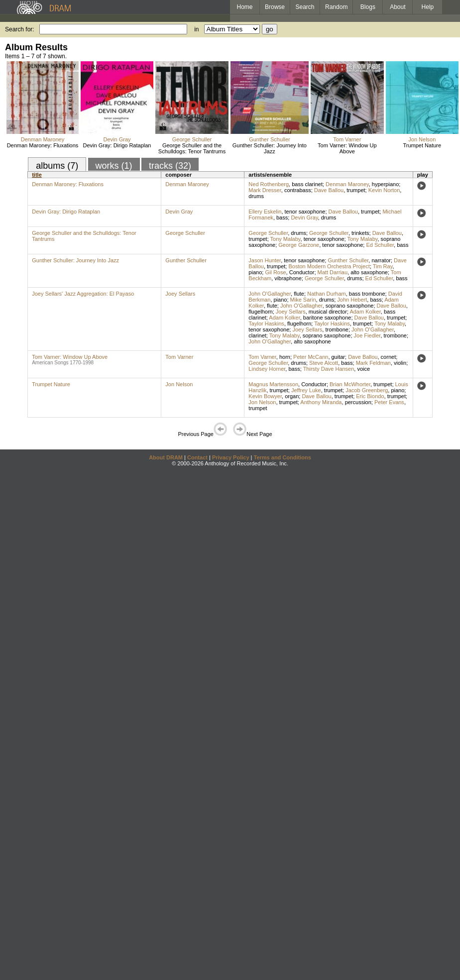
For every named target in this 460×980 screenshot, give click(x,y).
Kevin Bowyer (265, 396)
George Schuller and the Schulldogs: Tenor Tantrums (192, 148)
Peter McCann (311, 357)
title (37, 175)
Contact (197, 457)
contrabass (298, 190)
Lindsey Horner (267, 369)
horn (285, 357)
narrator (381, 260)
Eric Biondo (370, 396)
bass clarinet (307, 184)
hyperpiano (385, 184)
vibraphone (288, 278)
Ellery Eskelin (265, 212)
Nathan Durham (327, 294)
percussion (358, 402)
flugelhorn (260, 312)
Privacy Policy (231, 457)
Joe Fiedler (367, 335)
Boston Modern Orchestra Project (329, 266)
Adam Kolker (365, 312)
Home (244, 7)
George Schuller (192, 139)
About (398, 7)
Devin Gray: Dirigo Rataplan (117, 145)
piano (255, 272)
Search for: (20, 29)
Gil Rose (275, 272)
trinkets (360, 233)
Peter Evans (389, 402)
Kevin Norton (384, 190)
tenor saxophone (305, 212)
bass (282, 218)
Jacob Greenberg (367, 390)
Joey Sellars (180, 294)
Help (428, 7)
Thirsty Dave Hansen (329, 369)
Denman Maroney (43, 139)
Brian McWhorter (350, 384)
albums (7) (57, 166)
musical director (328, 312)
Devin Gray (117, 139)
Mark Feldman (373, 363)
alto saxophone (369, 272)
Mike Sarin (303, 300)
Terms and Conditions (283, 457)
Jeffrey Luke (306, 390)
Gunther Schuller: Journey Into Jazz (270, 148)
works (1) (114, 166)
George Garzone (299, 245)
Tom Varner (347, 139)
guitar (339, 357)
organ (292, 396)
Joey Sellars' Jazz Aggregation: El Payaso (83, 294)
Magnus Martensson (273, 384)
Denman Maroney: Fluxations (43, 145)
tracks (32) (170, 166)
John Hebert (352, 300)
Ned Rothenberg (269, 184)
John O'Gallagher (270, 294)
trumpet (356, 190)
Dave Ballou (329, 190)
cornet (389, 357)
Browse (275, 7)
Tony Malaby (286, 239)
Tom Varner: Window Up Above (347, 148)
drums (256, 196)
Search (305, 7)
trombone (337, 329)
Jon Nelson (422, 139)
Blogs (368, 7)
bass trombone (367, 294)
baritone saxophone (327, 318)
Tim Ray (383, 266)
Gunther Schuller (270, 139)
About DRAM (166, 457)
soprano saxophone (350, 306)
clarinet (257, 335)
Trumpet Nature (422, 145)
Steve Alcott (324, 363)
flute (299, 294)
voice (363, 369)
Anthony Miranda (321, 402)
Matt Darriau (333, 272)
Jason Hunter (265, 260)
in (196, 29)
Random (336, 7)
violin (400, 363)
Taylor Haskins (266, 324)
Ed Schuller (380, 245)
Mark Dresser (265, 190)
